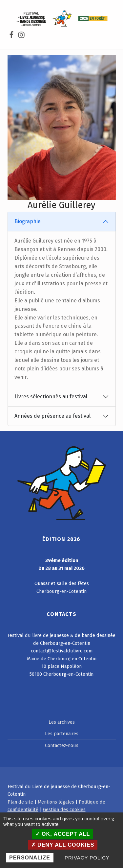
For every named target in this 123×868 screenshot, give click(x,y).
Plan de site (20, 802)
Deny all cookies (63, 845)
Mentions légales (56, 802)
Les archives (62, 722)
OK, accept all (63, 834)
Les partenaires (62, 734)
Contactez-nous (62, 745)
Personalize (30, 858)
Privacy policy (87, 858)
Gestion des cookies (64, 809)
